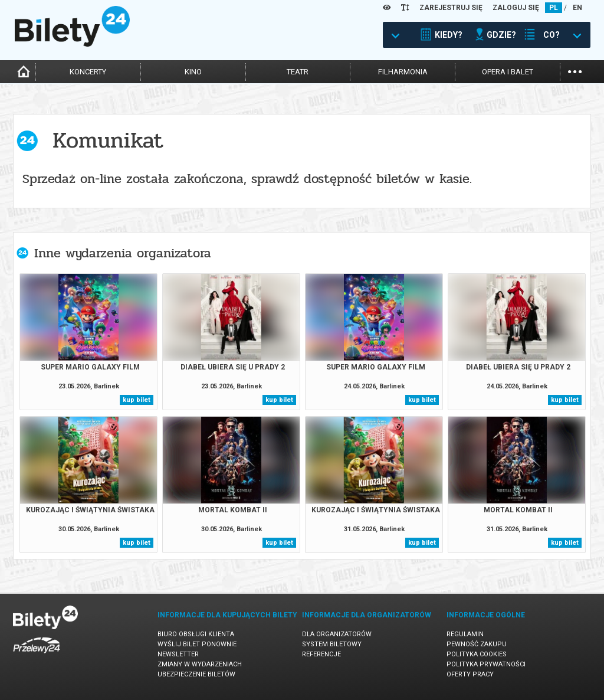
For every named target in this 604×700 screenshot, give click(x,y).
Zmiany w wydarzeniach (200, 664)
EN (577, 8)
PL (554, 8)
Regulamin (465, 634)
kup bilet (137, 400)
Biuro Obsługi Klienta (196, 634)
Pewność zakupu (477, 644)
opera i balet (508, 72)
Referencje (321, 654)
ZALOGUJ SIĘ (516, 8)
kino (193, 72)
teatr (298, 72)
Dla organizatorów (337, 634)
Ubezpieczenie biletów (196, 674)
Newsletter (178, 654)
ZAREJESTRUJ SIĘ (451, 8)
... (575, 71)
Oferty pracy (470, 674)
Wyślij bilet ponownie (197, 644)
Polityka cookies (477, 654)
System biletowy (332, 644)
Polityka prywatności (486, 664)
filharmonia (403, 72)
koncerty (88, 72)
